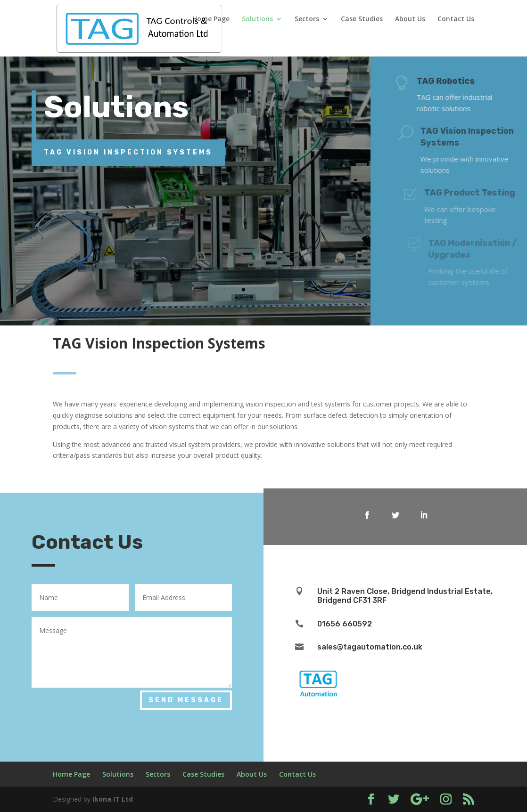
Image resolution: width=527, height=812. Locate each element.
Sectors (307, 19)
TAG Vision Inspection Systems (128, 152)
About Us (410, 19)
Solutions (257, 19)
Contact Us (456, 19)
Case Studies (362, 19)
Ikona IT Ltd (113, 799)
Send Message (186, 700)
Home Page (211, 19)
